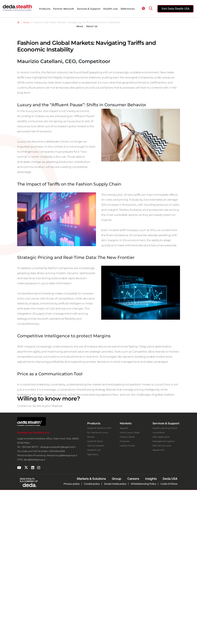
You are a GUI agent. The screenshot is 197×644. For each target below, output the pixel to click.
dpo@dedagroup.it (34, 614)
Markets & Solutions (91, 633)
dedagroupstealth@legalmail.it (58, 601)
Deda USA (170, 633)
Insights (151, 633)
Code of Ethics (169, 638)
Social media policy (115, 638)
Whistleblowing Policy (144, 638)
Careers (133, 633)
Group (117, 633)
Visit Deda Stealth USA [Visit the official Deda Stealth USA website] (175, 9)
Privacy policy (72, 638)
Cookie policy (92, 638)
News (27, 22)
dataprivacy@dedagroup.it (62, 610)
